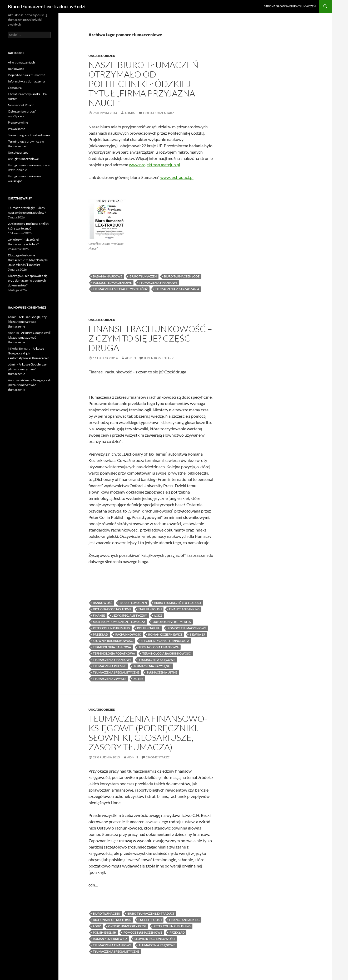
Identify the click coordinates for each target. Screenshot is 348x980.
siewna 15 (197, 634)
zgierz (138, 679)
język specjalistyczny (130, 615)
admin (130, 113)
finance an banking (184, 609)
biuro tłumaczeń (143, 276)
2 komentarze (158, 757)
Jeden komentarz (159, 358)
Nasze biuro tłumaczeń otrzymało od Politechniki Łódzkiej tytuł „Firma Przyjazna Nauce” (143, 84)
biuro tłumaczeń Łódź (182, 276)
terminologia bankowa (112, 647)
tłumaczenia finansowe (158, 283)
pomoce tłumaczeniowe (112, 283)
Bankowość (16, 69)
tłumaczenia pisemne (110, 666)
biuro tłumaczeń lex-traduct (178, 603)
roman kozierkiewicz (165, 634)
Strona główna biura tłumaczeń (290, 6)
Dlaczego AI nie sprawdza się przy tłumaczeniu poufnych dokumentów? (28, 281)
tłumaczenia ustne (162, 672)
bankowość (103, 603)
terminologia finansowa (159, 647)
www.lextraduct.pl (177, 177)
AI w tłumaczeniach (21, 62)
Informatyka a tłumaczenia (26, 81)
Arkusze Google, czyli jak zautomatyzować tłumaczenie (28, 322)
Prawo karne (17, 129)
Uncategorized (102, 56)
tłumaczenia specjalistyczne (116, 672)
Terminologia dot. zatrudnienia (29, 135)
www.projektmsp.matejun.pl (155, 165)
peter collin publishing (111, 628)
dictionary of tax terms (112, 609)
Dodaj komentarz (159, 113)
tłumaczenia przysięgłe (152, 666)
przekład (100, 634)
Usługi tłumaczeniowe (23, 159)
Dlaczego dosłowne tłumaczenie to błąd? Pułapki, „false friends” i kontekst (28, 260)
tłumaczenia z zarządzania (177, 289)
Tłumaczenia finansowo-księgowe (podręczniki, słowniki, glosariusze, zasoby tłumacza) (148, 733)
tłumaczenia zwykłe (110, 679)
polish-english (149, 628)
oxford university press (172, 622)
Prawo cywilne (18, 122)
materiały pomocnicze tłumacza (119, 622)
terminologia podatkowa (114, 653)
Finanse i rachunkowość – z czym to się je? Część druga (150, 338)
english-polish (150, 609)
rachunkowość (128, 634)
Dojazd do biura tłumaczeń (27, 75)
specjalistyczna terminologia (165, 641)
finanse (99, 615)
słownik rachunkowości (113, 641)
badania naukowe (108, 276)
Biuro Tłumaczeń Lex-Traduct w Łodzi (47, 6)
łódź (158, 615)
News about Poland (21, 105)
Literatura (15, 88)
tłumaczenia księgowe (157, 660)
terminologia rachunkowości (167, 653)
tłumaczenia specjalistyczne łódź (120, 289)
